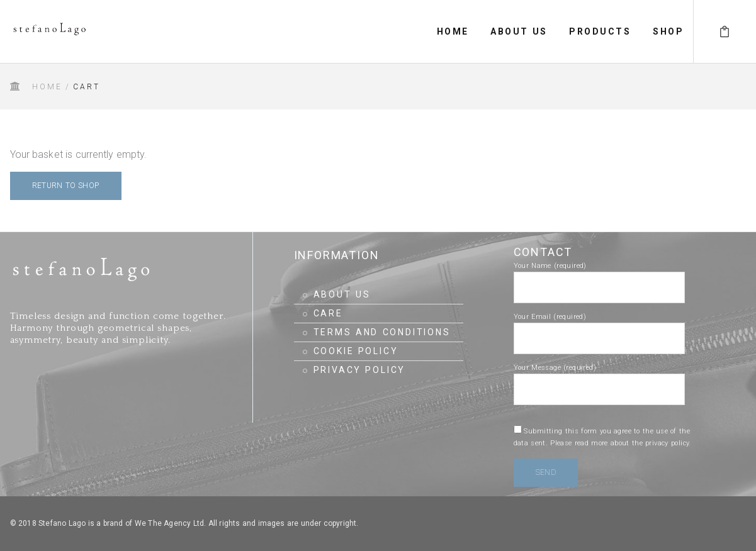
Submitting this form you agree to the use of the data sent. (602, 437)
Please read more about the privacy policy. (621, 443)
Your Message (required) (599, 379)
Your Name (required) (599, 277)
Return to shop (66, 186)
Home (48, 87)
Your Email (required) (599, 328)
